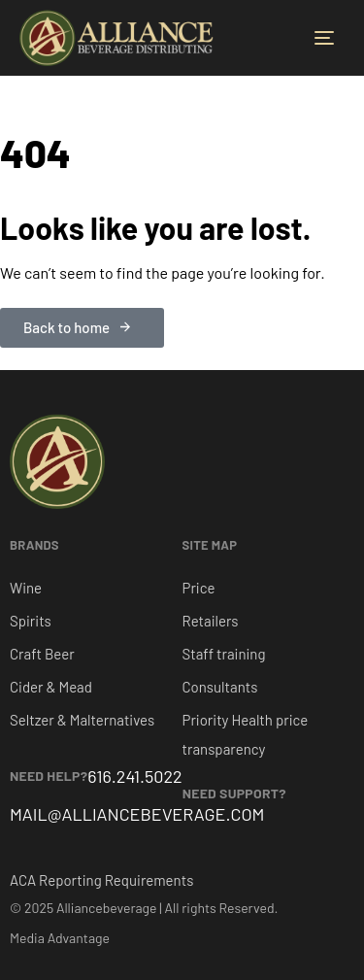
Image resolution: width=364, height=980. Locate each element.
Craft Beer (42, 654)
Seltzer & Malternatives (82, 720)
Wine (26, 588)
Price (199, 588)
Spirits (31, 621)
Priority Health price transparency (246, 734)
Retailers (211, 621)
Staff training (224, 654)
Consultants (220, 687)
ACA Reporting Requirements (101, 880)
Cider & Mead (51, 687)
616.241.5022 (134, 776)
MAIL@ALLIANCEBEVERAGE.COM (137, 814)
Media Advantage (60, 938)
